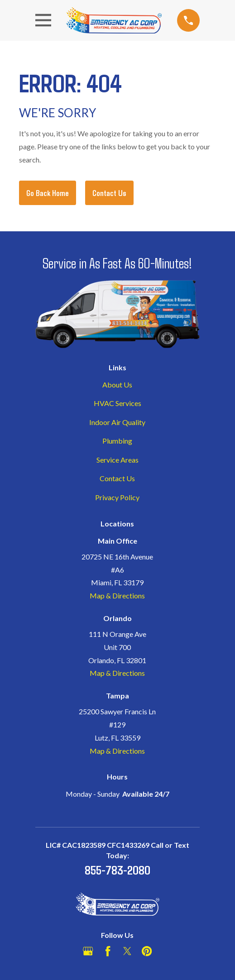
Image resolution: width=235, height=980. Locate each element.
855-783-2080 (117, 870)
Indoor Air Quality (117, 422)
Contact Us (109, 193)
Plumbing (117, 441)
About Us (117, 385)
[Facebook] (108, 951)
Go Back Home (48, 193)
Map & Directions (117, 595)
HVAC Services (117, 403)
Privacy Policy (117, 497)
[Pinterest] (147, 951)
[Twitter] (127, 951)
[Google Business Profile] (88, 951)
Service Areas (117, 460)
